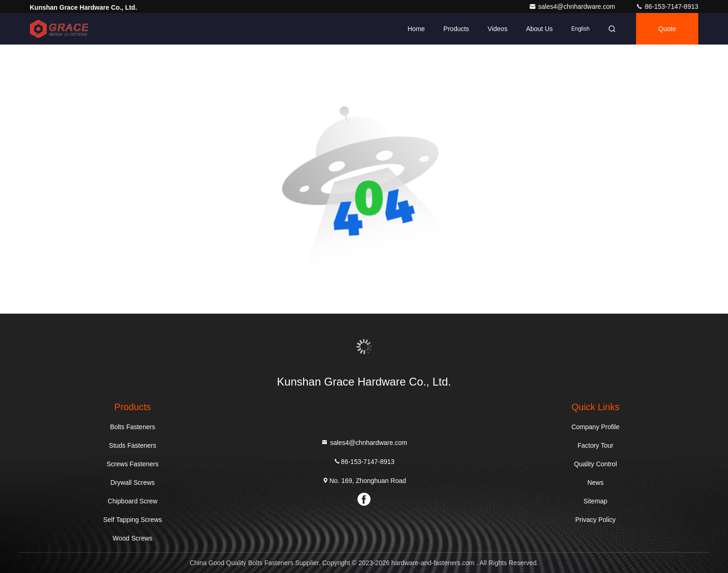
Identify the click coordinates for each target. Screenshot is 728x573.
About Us (539, 29)
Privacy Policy (595, 520)
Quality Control (595, 464)
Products (456, 29)
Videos (497, 29)
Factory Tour (596, 445)
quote (667, 29)
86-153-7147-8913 (667, 6)
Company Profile (596, 427)
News (595, 483)
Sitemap (595, 501)
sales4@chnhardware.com (573, 6)
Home (416, 29)
